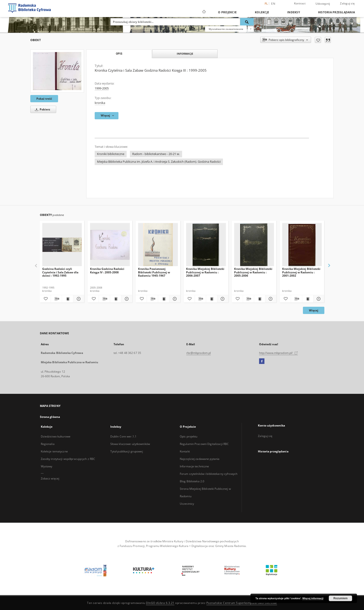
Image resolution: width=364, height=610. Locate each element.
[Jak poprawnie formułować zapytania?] (251, 29)
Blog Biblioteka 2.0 (192, 481)
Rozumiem (341, 598)
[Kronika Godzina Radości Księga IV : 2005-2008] (110, 245)
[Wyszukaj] (247, 22)
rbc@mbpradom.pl (199, 353)
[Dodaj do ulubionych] (318, 40)
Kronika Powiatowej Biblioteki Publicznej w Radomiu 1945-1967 (154, 272)
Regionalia (48, 444)
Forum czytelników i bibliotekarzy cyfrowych (209, 474)
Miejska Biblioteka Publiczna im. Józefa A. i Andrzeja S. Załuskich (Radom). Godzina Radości (159, 162)
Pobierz (42, 109)
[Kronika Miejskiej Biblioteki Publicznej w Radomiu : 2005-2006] (254, 245)
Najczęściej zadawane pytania (200, 459)
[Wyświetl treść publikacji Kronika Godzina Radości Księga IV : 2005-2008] (116, 299)
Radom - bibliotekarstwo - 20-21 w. (156, 154)
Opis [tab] (119, 54)
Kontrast (300, 3)
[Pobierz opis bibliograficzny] (56, 299)
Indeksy (294, 12)
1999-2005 (102, 88)
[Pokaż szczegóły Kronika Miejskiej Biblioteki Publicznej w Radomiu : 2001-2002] (318, 299)
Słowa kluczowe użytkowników (130, 444)
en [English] (273, 4)
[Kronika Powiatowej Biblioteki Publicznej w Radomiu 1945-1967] (158, 245)
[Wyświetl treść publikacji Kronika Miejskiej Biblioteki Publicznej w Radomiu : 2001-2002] (308, 299)
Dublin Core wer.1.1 (123, 436)
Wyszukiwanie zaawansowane (226, 29)
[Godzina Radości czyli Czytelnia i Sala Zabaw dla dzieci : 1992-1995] (62, 245)
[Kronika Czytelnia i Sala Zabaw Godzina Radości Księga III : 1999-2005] (57, 71)
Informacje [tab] (185, 54)
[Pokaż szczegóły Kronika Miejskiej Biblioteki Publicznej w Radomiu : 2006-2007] (222, 299)
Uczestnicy (187, 504)
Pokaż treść (44, 99)
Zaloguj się (347, 3)
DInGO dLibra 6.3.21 (160, 603)
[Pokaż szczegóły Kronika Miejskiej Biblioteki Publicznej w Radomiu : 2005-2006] (270, 299)
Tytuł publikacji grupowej (127, 451)
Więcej (314, 310)
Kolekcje (262, 12)
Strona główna (50, 417)
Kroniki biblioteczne (111, 154)
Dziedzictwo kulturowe (56, 436)
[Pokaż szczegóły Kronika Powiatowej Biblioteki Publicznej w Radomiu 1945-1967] (174, 299)
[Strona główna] (204, 12)
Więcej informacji (313, 598)
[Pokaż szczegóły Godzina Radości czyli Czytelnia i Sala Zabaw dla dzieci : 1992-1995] (78, 299)
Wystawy (47, 466)
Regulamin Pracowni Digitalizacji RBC (204, 444)
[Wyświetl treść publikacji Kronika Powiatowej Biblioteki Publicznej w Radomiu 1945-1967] (164, 299)
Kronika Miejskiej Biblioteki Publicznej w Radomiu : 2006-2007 (205, 272)
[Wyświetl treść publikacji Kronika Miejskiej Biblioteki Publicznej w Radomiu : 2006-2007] (212, 299)
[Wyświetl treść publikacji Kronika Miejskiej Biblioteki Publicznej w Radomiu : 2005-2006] (260, 299)
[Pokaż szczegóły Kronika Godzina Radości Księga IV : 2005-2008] (126, 299)
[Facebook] (262, 361)
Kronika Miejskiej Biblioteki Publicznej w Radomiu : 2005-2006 (253, 272)
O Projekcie (227, 12)
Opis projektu (189, 436)
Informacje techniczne (194, 466)
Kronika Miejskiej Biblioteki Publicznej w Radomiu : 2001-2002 (301, 272)
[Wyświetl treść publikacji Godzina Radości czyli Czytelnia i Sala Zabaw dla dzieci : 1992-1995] (68, 299)
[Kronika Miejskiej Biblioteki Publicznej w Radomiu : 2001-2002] (302, 245)
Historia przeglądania (336, 12)
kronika (100, 103)
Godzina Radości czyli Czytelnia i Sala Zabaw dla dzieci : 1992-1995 (60, 272)
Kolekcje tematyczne (54, 451)
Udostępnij (323, 4)
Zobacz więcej (50, 478)
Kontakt (185, 451)
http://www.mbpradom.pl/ (279, 353)
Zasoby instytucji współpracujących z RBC (68, 459)
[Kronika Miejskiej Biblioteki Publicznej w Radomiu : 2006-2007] (206, 245)
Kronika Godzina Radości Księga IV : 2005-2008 (107, 270)
